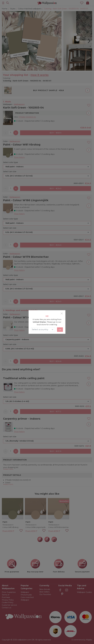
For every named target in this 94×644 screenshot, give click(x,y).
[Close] (62, 313)
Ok (60, 330)
